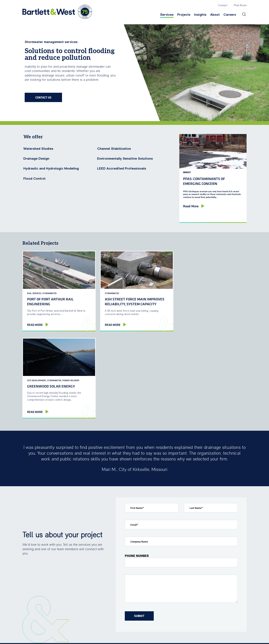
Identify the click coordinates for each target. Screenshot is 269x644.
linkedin (223, 636)
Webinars (159, 602)
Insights (200, 15)
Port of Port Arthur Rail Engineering (50, 299)
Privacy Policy (124, 639)
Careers (230, 15)
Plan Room (240, 6)
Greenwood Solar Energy (199, 297)
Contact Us (43, 97)
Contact (223, 6)
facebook (207, 636)
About (215, 15)
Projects (184, 15)
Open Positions (232, 602)
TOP (242, 635)
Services (167, 15)
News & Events (193, 602)
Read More (35, 325)
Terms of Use (101, 639)
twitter (215, 636)
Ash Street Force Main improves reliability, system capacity (131, 299)
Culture (226, 595)
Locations (189, 595)
